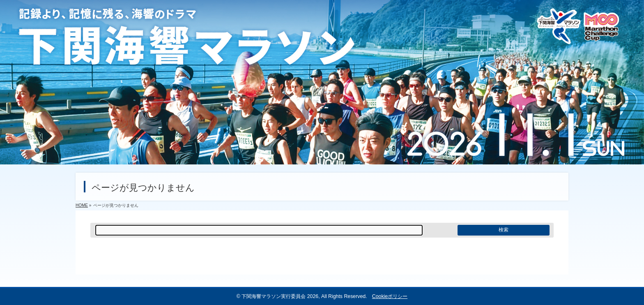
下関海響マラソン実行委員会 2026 (280, 296)
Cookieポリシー (390, 296)
